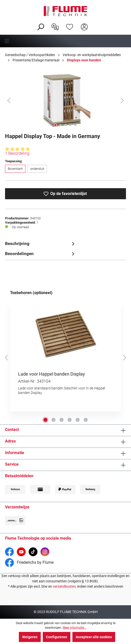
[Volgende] (122, 100)
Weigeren (30, 637)
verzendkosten (64, 586)
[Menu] (65, 41)
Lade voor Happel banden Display (52, 374)
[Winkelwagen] (95, 23)
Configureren (57, 637)
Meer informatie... (74, 628)
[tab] (40, 244)
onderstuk (37, 169)
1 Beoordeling (17, 153)
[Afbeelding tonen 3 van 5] (65, 125)
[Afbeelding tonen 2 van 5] (60, 125)
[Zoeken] (40, 26)
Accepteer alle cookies (94, 637)
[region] (65, 100)
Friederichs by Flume (29, 562)
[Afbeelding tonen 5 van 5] (75, 125)
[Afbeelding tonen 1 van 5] (55, 125)
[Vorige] (9, 100)
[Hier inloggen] (84, 26)
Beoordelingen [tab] (40, 254)
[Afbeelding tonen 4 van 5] (70, 125)
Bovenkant (15, 169)
